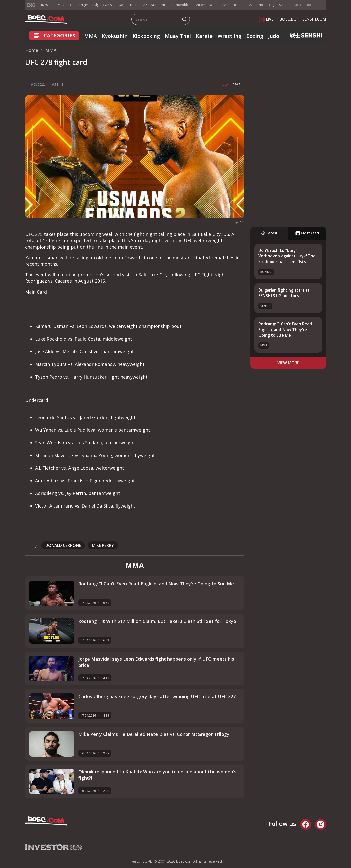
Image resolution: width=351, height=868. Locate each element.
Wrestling (229, 36)
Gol (121, 5)
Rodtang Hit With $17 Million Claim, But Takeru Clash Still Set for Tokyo (157, 621)
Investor (46, 5)
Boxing (255, 36)
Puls (164, 5)
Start (283, 5)
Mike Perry (103, 545)
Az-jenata (150, 5)
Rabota (239, 5)
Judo (274, 36)
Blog (271, 5)
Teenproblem (182, 5)
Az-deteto (256, 5)
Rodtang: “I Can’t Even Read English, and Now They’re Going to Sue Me (285, 330)
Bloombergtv (78, 5)
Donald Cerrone (63, 545)
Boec (309, 5)
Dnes (60, 5)
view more (288, 363)
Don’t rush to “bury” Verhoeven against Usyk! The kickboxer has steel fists (287, 256)
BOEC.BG (288, 19)
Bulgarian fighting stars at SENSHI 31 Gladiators (284, 293)
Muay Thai (178, 36)
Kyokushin (115, 36)
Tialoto (133, 5)
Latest (269, 233)
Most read (307, 233)
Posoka (296, 5)
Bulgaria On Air (103, 5)
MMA (90, 36)
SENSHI (265, 306)
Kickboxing (146, 36)
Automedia (204, 5)
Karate (204, 36)
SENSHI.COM (314, 19)
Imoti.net (223, 5)
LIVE (266, 19)
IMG (31, 5)
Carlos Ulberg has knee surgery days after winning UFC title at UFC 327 (157, 696)
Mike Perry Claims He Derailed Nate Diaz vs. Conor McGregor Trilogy (154, 734)
